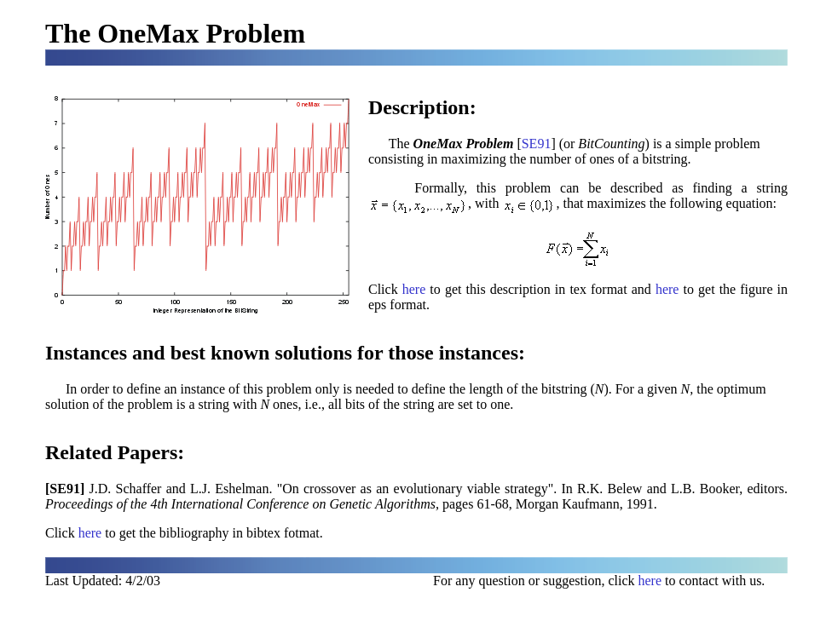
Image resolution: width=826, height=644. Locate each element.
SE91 (537, 144)
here (414, 289)
